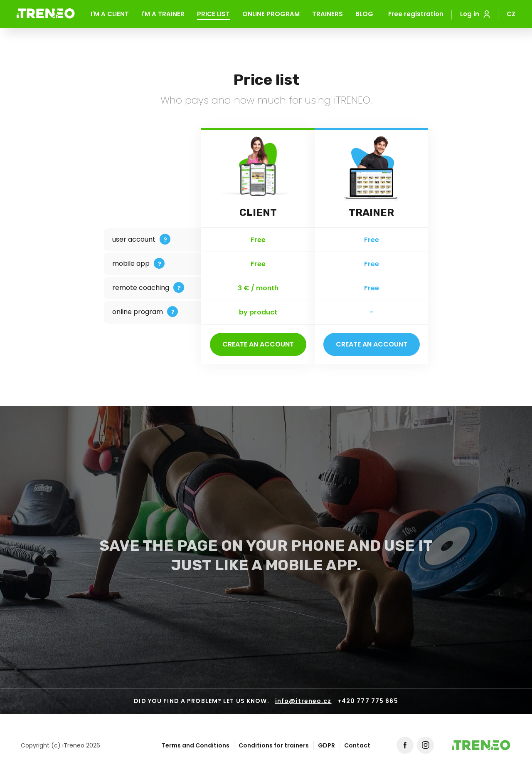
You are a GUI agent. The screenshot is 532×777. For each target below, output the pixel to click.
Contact (357, 745)
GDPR (326, 745)
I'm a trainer (163, 14)
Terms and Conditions (196, 745)
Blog (364, 14)
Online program (271, 14)
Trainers (328, 14)
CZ (511, 14)
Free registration (416, 14)
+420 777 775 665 (368, 701)
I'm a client (110, 14)
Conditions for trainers (274, 745)
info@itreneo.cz (303, 701)
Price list (213, 14)
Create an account (258, 344)
